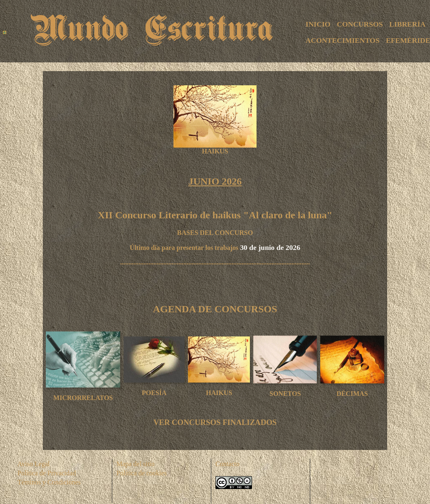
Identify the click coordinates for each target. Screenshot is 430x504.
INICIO (318, 24)
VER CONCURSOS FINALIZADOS (215, 422)
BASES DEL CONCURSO (215, 233)
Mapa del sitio (136, 464)
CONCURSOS (360, 24)
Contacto (227, 464)
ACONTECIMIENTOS (343, 40)
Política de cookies (142, 473)
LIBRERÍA (407, 24)
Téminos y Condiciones (49, 482)
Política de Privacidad (47, 473)
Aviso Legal (33, 464)
